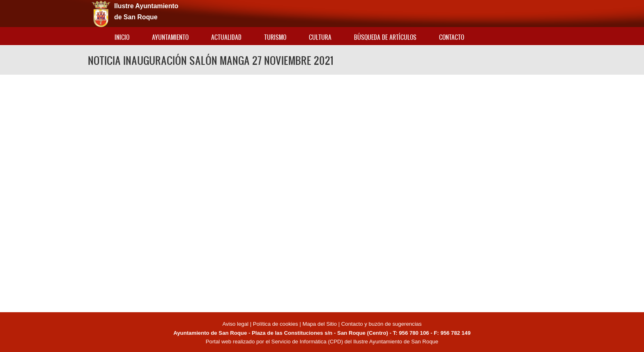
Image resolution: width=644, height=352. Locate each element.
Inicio (122, 37)
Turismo (275, 37)
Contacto (452, 37)
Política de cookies (276, 324)
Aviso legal (236, 324)
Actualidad (226, 37)
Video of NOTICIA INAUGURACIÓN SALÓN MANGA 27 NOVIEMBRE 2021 (322, 192)
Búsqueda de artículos (385, 37)
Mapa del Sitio (320, 324)
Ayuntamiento (170, 37)
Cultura (320, 37)
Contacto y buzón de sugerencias (382, 324)
